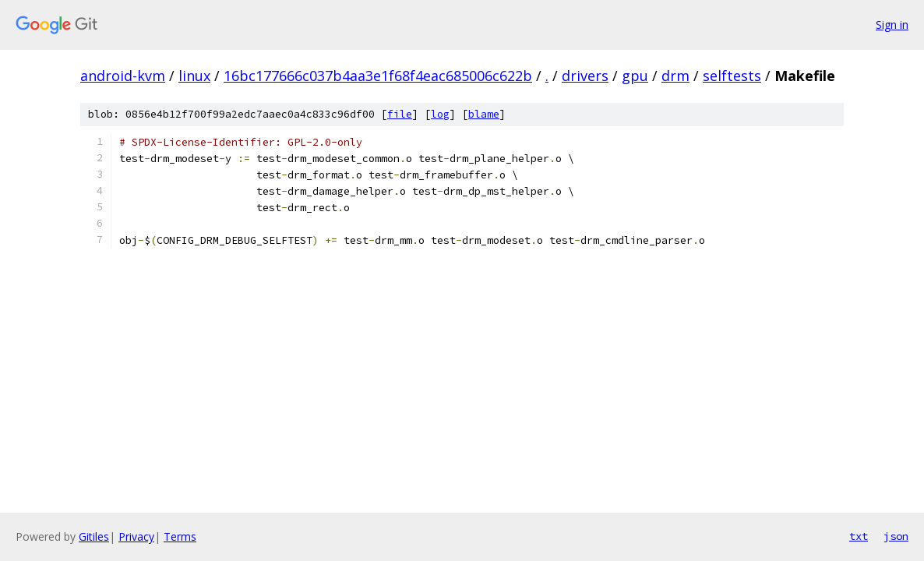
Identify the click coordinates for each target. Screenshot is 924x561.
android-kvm (123, 76)
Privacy (136, 536)
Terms (180, 536)
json (896, 536)
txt (859, 536)
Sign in (892, 25)
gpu (635, 76)
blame (484, 114)
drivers (585, 76)
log (440, 114)
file (400, 114)
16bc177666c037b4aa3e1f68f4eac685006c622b (378, 76)
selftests (732, 76)
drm (675, 76)
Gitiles (94, 536)
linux (194, 76)
